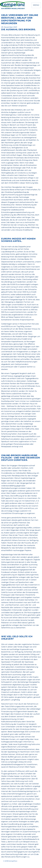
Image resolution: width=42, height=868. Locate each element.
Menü (36, 5)
